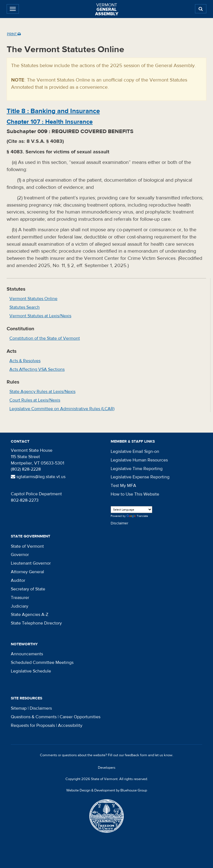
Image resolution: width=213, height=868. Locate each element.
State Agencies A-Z (30, 615)
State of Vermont (27, 546)
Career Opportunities (80, 717)
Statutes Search (25, 307)
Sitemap (19, 708)
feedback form (136, 755)
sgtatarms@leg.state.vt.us (38, 477)
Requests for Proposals (33, 725)
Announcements (27, 654)
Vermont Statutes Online (33, 299)
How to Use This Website (135, 494)
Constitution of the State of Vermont (45, 338)
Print (14, 34)
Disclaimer (120, 523)
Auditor (18, 580)
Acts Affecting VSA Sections (37, 369)
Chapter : (50, 122)
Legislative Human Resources (139, 460)
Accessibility (70, 725)
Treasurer (20, 598)
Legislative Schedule (31, 671)
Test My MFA (123, 486)
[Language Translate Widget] (131, 510)
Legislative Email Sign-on (135, 451)
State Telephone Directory (36, 623)
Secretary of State (28, 589)
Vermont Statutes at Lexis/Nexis (40, 316)
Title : (53, 111)
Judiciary (20, 606)
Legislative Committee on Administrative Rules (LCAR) (62, 409)
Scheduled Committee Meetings (42, 663)
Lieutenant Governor (31, 563)
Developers (107, 768)
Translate (137, 516)
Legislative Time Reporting (137, 469)
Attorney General (27, 572)
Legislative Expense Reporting (140, 477)
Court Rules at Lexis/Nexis (35, 400)
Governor (20, 555)
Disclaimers (41, 708)
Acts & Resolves (25, 361)
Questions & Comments (34, 717)
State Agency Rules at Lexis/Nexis (42, 392)
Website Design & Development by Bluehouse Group (107, 790)
